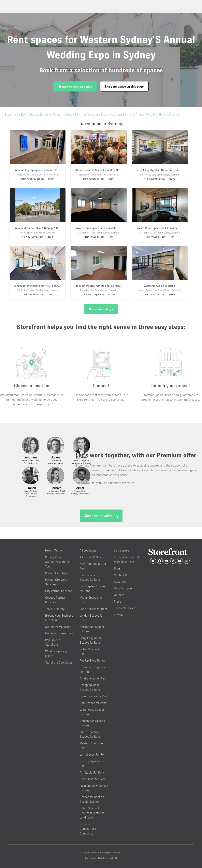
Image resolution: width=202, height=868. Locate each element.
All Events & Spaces (93, 557)
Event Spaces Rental (35, 114)
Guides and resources (59, 633)
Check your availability (101, 516)
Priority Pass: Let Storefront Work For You (58, 562)
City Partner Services (59, 591)
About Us (120, 582)
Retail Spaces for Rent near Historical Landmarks (93, 813)
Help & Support (124, 588)
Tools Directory (55, 609)
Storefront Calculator (59, 663)
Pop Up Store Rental (93, 661)
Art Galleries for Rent (93, 679)
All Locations (88, 551)
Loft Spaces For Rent (93, 755)
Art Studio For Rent (92, 773)
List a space (122, 551)
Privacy (119, 615)
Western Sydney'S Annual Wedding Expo (79, 114)
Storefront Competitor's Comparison (88, 829)
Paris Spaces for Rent (93, 609)
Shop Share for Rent (93, 779)
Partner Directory (56, 573)
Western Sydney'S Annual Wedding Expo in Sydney (145, 114)
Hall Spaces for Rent (93, 703)
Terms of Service (125, 608)
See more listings (101, 309)
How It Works (54, 551)
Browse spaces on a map (75, 86)
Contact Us (121, 575)
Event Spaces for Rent (94, 697)
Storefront (11, 114)
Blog (117, 569)
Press (117, 602)
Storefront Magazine (58, 627)
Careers (119, 595)
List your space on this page (124, 86)
